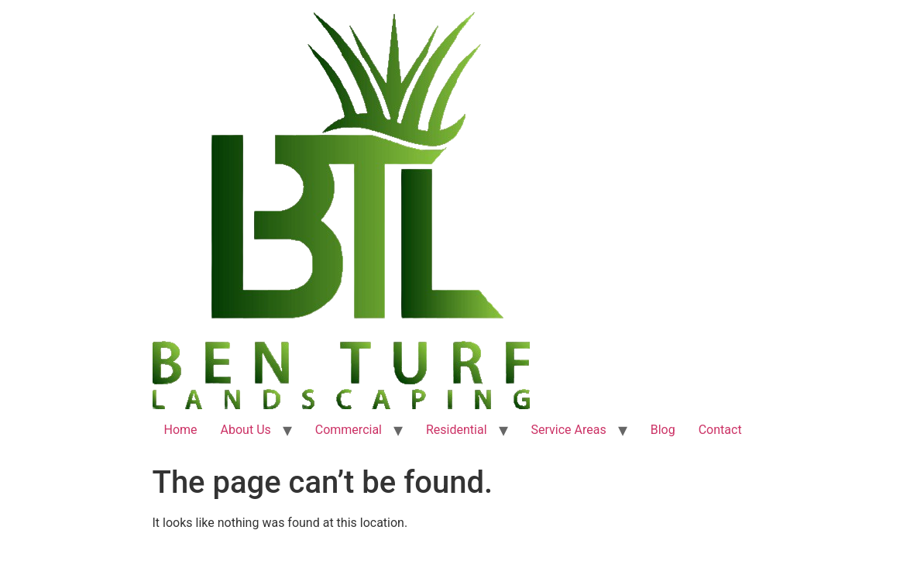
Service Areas (569, 430)
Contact (720, 430)
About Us (246, 430)
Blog (663, 430)
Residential (457, 430)
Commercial (349, 430)
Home (181, 430)
